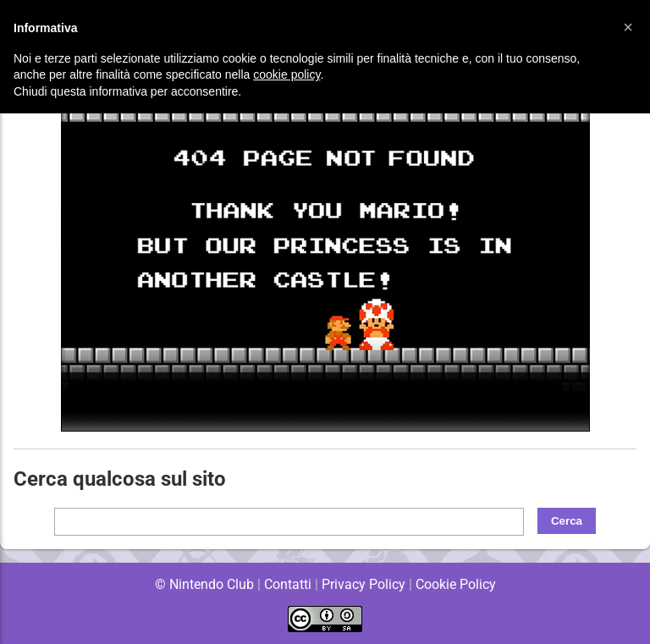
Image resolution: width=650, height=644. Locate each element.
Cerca (567, 521)
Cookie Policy (455, 584)
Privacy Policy (364, 584)
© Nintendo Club (204, 584)
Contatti (287, 584)
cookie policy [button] (286, 74)
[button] (628, 27)
